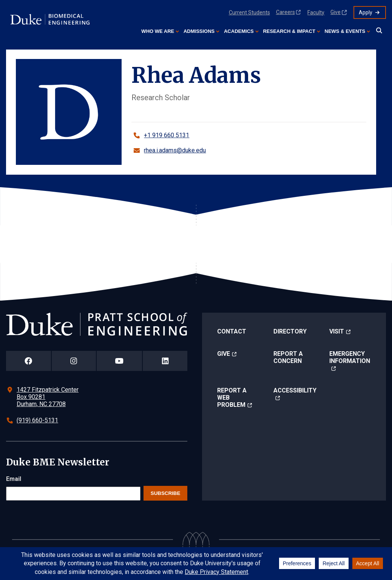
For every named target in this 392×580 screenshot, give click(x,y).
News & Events (345, 31)
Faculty (316, 12)
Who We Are (158, 31)
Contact (232, 331)
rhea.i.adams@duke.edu (175, 150)
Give (336, 12)
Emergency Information (350, 357)
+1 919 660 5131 (167, 135)
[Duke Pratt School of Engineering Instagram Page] (74, 361)
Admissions (199, 31)
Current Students (249, 12)
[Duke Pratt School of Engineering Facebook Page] (29, 361)
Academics (239, 31)
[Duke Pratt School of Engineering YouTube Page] (120, 361)
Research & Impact (289, 31)
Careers (286, 12)
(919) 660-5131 (37, 420)
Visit (337, 331)
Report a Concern (288, 357)
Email (14, 479)
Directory (290, 331)
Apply (366, 12)
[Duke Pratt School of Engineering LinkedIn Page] (165, 361)
